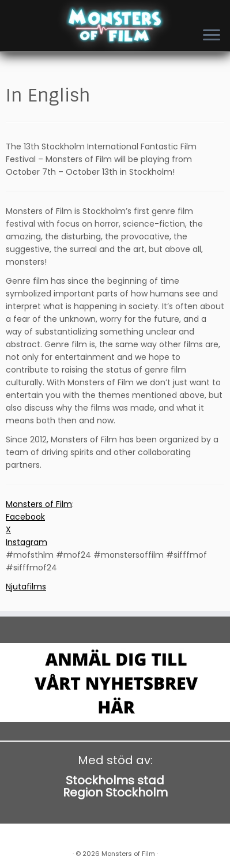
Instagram (27, 542)
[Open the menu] (212, 36)
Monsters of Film (39, 504)
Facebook (25, 517)
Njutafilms (26, 587)
